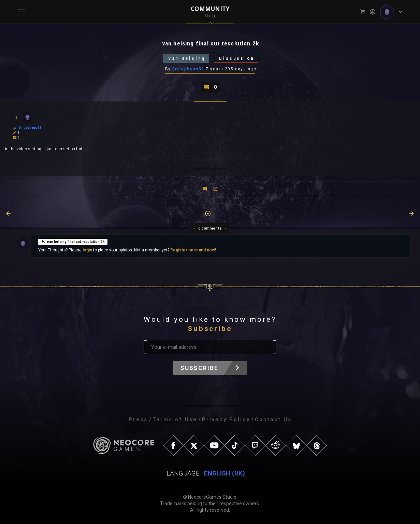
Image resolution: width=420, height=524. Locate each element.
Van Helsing (186, 59)
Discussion (237, 59)
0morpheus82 (188, 69)
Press (138, 420)
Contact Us (273, 420)
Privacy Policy (226, 420)
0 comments (210, 229)
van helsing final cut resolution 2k (73, 242)
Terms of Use (175, 420)
